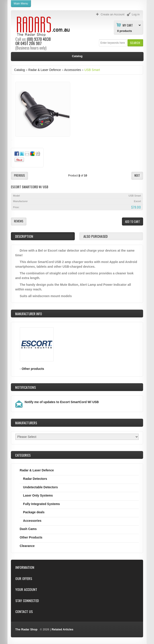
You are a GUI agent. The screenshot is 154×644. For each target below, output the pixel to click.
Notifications (25, 387)
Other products (33, 369)
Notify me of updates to (62, 402)
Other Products (31, 537)
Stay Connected (27, 601)
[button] (135, 43)
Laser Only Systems (38, 495)
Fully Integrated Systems (42, 504)
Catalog (20, 70)
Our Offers (24, 579)
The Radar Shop (26, 629)
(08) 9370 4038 (39, 39)
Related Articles (63, 629)
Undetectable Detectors (41, 487)
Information (25, 567)
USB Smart (92, 70)
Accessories (72, 70)
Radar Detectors (35, 479)
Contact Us (24, 612)
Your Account (26, 589)
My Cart (128, 25)
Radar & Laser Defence (45, 70)
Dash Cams (28, 529)
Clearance (27, 546)
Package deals (34, 512)
